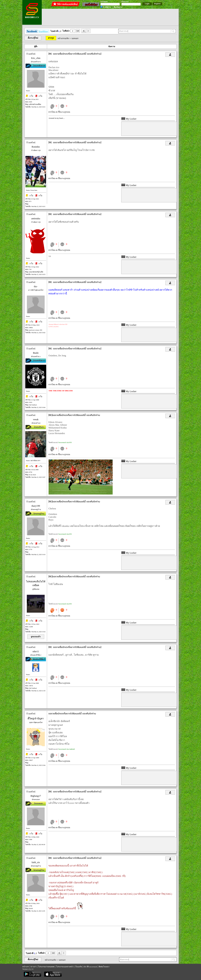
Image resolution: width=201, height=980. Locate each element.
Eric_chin (36, 58)
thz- (36, 286)
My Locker (129, 119)
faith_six (36, 862)
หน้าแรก (26, 967)
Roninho (36, 147)
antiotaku (36, 219)
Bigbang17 (36, 796)
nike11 (36, 651)
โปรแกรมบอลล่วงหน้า (65, 967)
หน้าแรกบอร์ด (63, 38)
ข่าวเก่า (33, 967)
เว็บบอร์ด (78, 967)
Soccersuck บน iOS (65, 442)
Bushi (36, 353)
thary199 (36, 506)
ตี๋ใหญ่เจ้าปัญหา (36, 719)
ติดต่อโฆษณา (104, 967)
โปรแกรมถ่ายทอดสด (46, 967)
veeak (36, 419)
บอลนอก (75, 38)
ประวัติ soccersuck (90, 967)
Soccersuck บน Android (67, 749)
